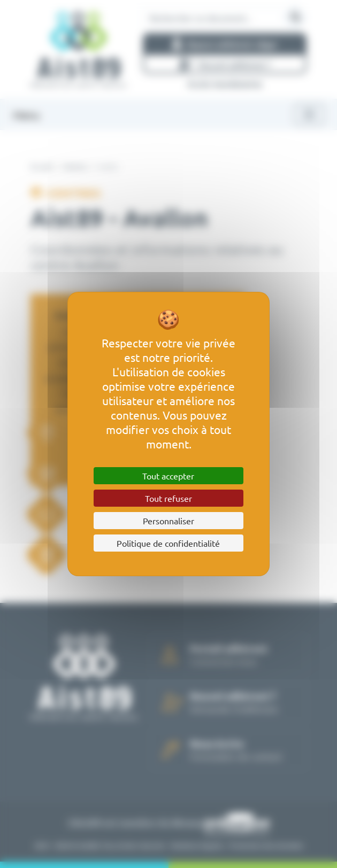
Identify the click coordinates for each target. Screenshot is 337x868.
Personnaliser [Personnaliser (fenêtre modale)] (168, 521)
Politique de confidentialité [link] (168, 543)
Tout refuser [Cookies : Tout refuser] (168, 498)
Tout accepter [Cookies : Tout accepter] (168, 476)
